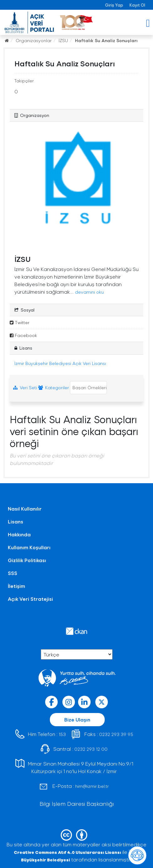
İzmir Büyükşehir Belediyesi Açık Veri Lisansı (60, 363)
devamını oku (89, 292)
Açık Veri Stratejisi (30, 599)
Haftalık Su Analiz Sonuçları (106, 40)
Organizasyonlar (34, 40)
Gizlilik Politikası (27, 560)
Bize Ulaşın (77, 719)
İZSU (63, 40)
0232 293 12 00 (91, 749)
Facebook (23, 335)
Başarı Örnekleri (89, 387)
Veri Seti (25, 387)
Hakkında (19, 534)
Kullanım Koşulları (29, 547)
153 (62, 734)
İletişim (16, 586)
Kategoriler (54, 387)
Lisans (16, 521)
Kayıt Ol (137, 5)
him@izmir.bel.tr (92, 786)
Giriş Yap (114, 5)
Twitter (20, 322)
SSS (13, 573)
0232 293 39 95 (116, 734)
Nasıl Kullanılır (25, 509)
